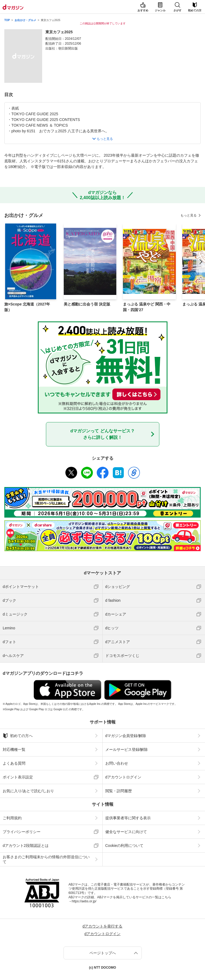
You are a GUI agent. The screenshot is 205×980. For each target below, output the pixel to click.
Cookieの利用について (125, 846)
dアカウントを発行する (103, 926)
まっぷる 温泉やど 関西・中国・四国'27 (147, 307)
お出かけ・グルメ (25, 20)
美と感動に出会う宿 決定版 (87, 304)
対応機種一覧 (14, 749)
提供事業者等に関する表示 (128, 818)
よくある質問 (14, 763)
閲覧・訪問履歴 (119, 791)
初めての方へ (18, 736)
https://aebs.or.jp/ (84, 901)
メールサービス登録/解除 (127, 749)
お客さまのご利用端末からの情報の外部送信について (46, 859)
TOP (7, 20)
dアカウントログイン (123, 777)
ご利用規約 (12, 818)
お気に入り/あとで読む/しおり (28, 791)
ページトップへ (103, 953)
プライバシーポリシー (22, 832)
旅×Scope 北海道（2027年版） (27, 307)
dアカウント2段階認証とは (26, 846)
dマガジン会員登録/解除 (126, 736)
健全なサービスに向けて (126, 832)
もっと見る (189, 215)
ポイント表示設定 (18, 777)
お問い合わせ (117, 763)
